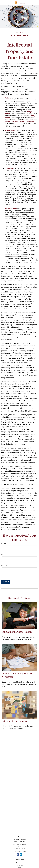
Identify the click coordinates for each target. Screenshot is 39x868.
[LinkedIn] (21, 854)
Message (5, 566)
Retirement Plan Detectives (16, 721)
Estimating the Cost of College (17, 632)
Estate (20, 867)
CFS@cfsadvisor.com (19, 852)
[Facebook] (18, 854)
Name (4, 544)
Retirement (20, 863)
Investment (19, 865)
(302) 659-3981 (22, 840)
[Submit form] (6, 582)
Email (4, 555)
